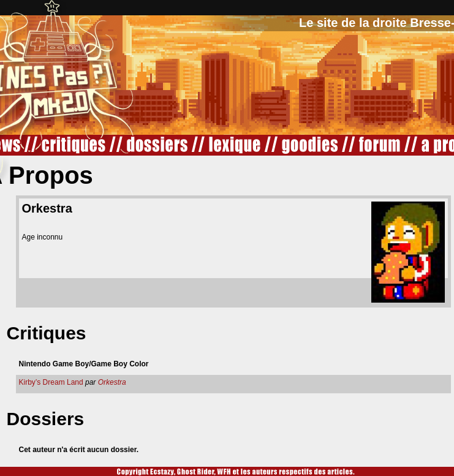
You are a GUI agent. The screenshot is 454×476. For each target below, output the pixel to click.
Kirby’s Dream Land (51, 382)
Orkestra (112, 382)
